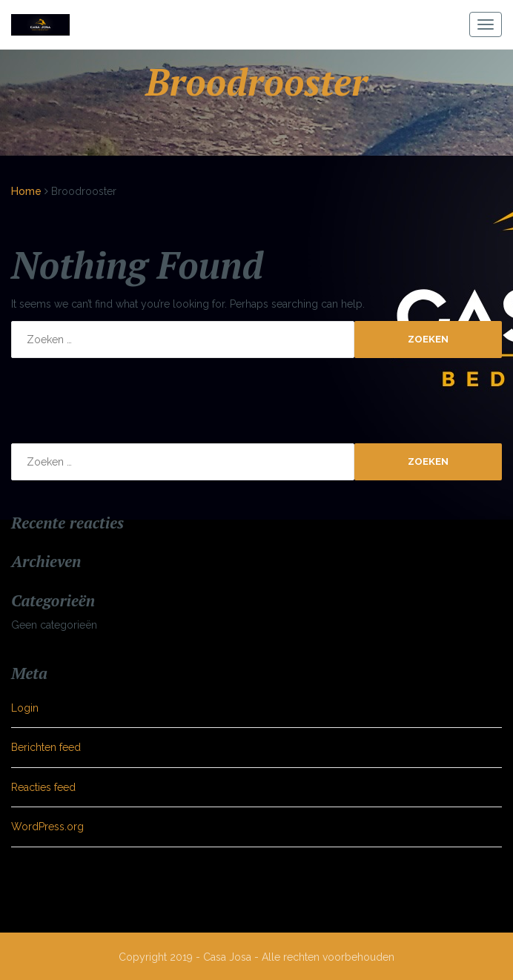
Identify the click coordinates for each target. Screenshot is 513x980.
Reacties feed (43, 787)
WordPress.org (47, 827)
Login (25, 708)
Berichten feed (46, 747)
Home (26, 191)
